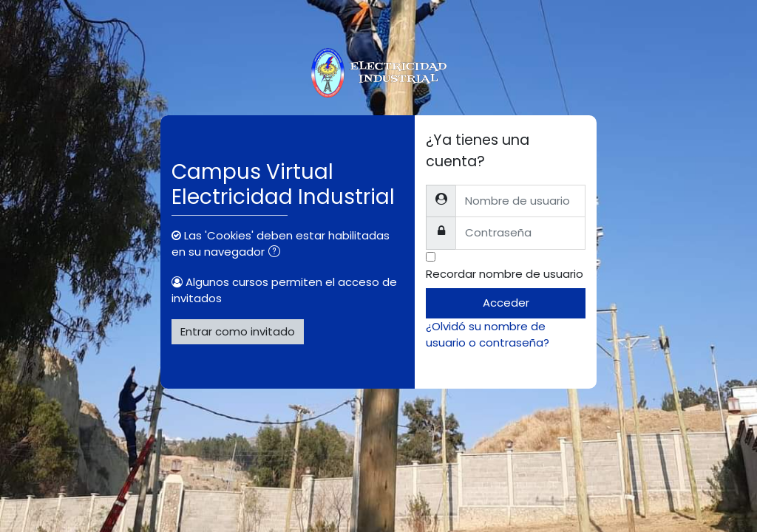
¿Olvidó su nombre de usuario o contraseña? (488, 334)
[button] (277, 253)
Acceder (506, 303)
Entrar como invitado (238, 331)
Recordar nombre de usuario (505, 274)
